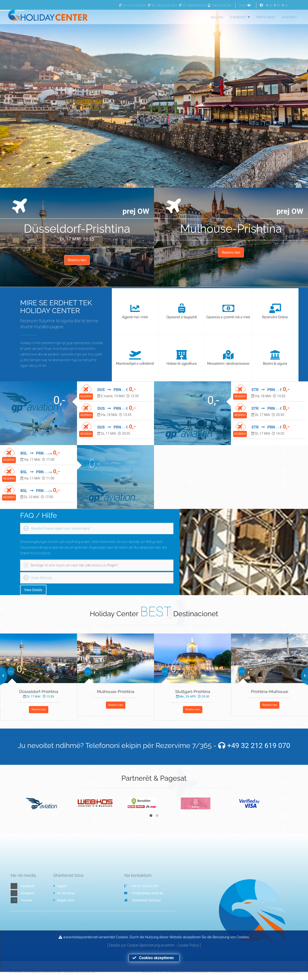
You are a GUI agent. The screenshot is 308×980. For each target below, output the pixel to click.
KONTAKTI (289, 17)
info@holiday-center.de (147, 893)
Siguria (60, 886)
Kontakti (177, 972)
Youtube (27, 900)
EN (277, 6)
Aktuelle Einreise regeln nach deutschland (60, 529)
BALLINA (217, 17)
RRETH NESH (266, 17)
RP (162, 972)
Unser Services (41, 578)
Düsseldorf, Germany (147, 900)
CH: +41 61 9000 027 (132, 6)
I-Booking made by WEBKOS (278, 972)
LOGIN (245, 6)
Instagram (28, 893)
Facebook (27, 886)
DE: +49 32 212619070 (162, 6)
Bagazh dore (64, 900)
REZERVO (86, 396)
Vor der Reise (64, 893)
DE (269, 6)
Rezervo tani (77, 260)
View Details (33, 590)
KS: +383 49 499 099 (192, 6)
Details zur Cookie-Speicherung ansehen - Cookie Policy (154, 945)
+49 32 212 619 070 (259, 745)
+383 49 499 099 (219, 6)
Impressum (199, 972)
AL (284, 6)
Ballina (148, 972)
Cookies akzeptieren (154, 958)
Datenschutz (224, 972)
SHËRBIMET (240, 17)
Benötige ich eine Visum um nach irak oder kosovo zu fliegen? (75, 565)
